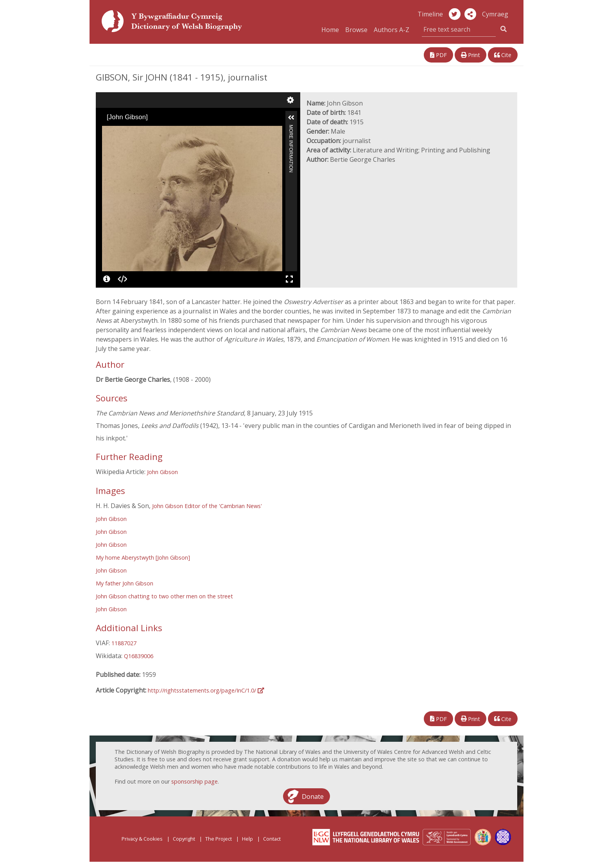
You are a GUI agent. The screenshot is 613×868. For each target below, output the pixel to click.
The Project (219, 839)
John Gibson (162, 472)
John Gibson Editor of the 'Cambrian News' (207, 506)
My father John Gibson (125, 583)
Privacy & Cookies (142, 839)
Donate (313, 796)
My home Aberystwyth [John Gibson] (143, 557)
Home (330, 30)
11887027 (124, 643)
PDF (438, 55)
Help (247, 839)
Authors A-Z (392, 30)
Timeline (430, 14)
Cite (503, 55)
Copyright (184, 839)
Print (471, 55)
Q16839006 (139, 656)
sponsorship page (194, 781)
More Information (291, 128)
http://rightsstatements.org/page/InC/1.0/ (206, 690)
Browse (356, 30)
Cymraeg (495, 14)
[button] (470, 14)
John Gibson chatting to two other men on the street (164, 596)
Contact (272, 839)
